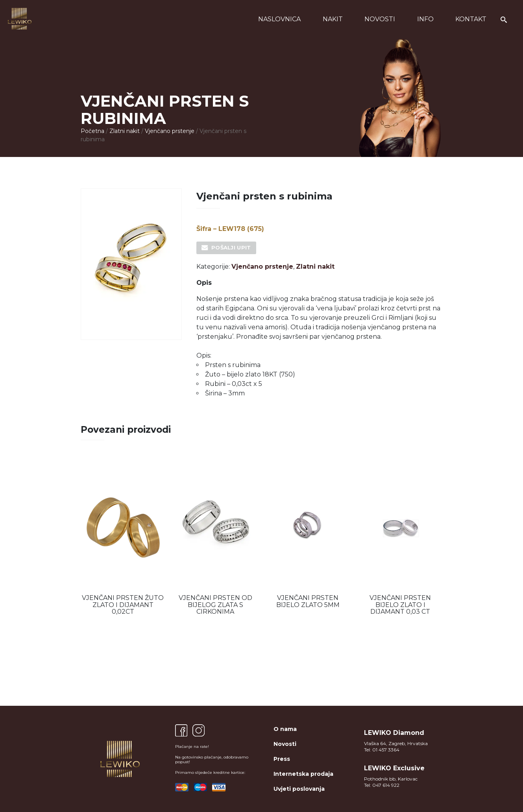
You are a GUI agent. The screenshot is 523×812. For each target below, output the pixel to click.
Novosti (380, 19)
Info (425, 19)
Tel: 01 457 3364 (382, 750)
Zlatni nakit (125, 131)
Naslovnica (279, 19)
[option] (123, 538)
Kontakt (471, 19)
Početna (92, 131)
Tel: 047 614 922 (382, 785)
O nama (285, 729)
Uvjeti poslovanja (299, 789)
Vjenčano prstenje (170, 131)
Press (282, 759)
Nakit (333, 19)
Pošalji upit (231, 247)
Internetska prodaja (303, 774)
